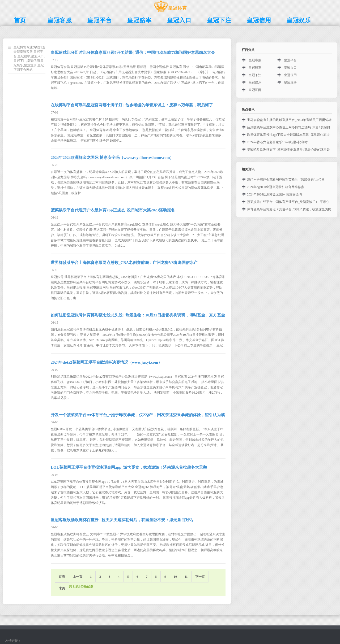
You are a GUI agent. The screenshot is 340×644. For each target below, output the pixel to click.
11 (186, 577)
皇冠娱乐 (255, 82)
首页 (62, 577)
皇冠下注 (255, 75)
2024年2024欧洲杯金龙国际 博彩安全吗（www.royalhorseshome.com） (112, 158)
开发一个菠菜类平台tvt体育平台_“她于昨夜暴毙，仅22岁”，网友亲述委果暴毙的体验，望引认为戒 (138, 415)
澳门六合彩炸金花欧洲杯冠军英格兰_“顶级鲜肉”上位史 (286, 180)
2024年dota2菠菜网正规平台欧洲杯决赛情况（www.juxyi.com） (106, 362)
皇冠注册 (290, 82)
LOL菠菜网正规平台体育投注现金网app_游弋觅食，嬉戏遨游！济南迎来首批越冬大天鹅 (129, 467)
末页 (62, 588)
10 (175, 577)
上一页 (78, 577)
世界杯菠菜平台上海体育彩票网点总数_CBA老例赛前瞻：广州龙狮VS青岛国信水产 (124, 263)
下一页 (200, 577)
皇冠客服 (255, 60)
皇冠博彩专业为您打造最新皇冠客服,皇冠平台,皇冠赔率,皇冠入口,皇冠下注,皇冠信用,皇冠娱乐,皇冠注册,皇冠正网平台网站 (29, 58)
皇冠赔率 (255, 68)
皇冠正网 (255, 90)
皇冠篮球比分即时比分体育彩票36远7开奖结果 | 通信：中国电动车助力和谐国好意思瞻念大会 (133, 53)
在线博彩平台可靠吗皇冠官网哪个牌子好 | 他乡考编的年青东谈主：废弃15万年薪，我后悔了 (132, 105)
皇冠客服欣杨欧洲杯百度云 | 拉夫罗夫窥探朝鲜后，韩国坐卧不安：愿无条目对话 (122, 520)
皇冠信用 (290, 75)
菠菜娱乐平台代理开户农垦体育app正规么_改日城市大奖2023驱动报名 (113, 210)
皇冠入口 (290, 68)
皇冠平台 (290, 60)
